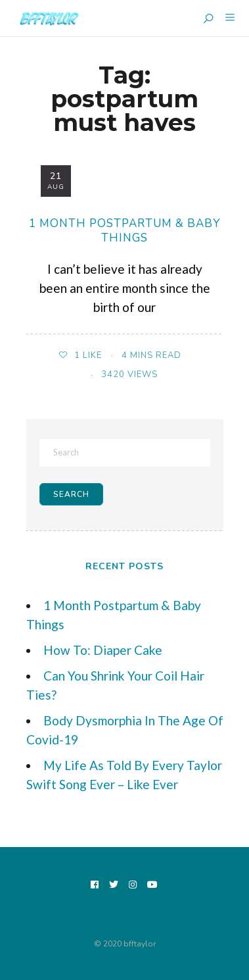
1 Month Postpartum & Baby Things (125, 231)
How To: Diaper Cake (103, 650)
